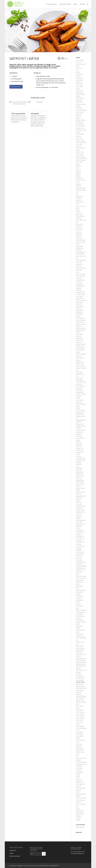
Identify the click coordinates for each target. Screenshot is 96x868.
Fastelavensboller (81, 190)
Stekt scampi (79, 706)
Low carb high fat (81, 460)
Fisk (77, 194)
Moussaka (79, 504)
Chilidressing (79, 154)
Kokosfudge (79, 380)
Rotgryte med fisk (81, 622)
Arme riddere (80, 86)
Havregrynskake (81, 294)
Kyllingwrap (79, 436)
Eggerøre (78, 172)
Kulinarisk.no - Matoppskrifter (51, 866)
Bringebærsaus (80, 128)
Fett (77, 192)
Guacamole (79, 264)
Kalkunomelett (80, 350)
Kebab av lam (80, 364)
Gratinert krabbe (81, 240)
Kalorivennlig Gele (81, 354)
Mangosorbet (80, 474)
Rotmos (78, 624)
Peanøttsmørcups (81, 590)
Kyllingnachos (80, 424)
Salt (77, 640)
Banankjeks (79, 108)
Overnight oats (80, 536)
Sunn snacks (79, 722)
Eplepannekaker (81, 188)
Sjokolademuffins (81, 660)
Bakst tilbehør (80, 98)
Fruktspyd (79, 218)
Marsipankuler (80, 482)
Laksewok (79, 442)
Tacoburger (79, 744)
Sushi (77, 742)
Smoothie (79, 674)
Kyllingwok (79, 434)
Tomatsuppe (79, 772)
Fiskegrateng (79, 196)
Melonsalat (79, 498)
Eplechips (79, 184)
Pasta (77, 574)
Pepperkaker (80, 592)
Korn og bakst (80, 400)
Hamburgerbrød (80, 276)
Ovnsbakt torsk (80, 554)
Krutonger (79, 402)
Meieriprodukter (80, 488)
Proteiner (79, 604)
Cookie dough (80, 156)
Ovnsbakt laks (80, 552)
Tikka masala (80, 750)
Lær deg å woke (80, 458)
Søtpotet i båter (80, 682)
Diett (77, 168)
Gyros (78, 272)
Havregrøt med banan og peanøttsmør (80, 282)
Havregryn (79, 290)
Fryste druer (79, 224)
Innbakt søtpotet (81, 330)
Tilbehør (78, 820)
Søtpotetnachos (80, 686)
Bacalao (78, 96)
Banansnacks (80, 112)
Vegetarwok (79, 782)
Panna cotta (79, 560)
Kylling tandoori (80, 412)
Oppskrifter (79, 522)
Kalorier (78, 352)
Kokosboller (79, 378)
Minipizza (79, 502)
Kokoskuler (79, 384)
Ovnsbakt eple (80, 546)
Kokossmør (79, 388)
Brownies (79, 136)
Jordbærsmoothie (81, 344)
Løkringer (79, 462)
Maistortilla (79, 470)
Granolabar (79, 238)
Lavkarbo (79, 456)
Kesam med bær (81, 366)
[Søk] (88, 4)
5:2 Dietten (79, 68)
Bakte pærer (79, 100)
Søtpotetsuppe (80, 690)
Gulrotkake (79, 270)
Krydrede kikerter (81, 404)
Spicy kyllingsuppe (81, 696)
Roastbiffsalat (80, 620)
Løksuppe (79, 464)
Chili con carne (80, 152)
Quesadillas (79, 614)
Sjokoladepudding (81, 662)
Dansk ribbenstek (81, 160)
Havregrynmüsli (80, 292)
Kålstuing (78, 356)
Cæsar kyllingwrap (81, 142)
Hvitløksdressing (81, 324)
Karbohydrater (80, 362)
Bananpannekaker (81, 110)
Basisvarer (79, 114)
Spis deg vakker (80, 698)
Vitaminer (79, 802)
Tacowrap (79, 746)
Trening (78, 774)
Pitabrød (78, 594)
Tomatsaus (79, 770)
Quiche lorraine (80, 616)
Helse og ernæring (81, 300)
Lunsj (77, 466)
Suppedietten (80, 736)
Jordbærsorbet (80, 346)
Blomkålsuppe (80, 124)
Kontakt (78, 398)
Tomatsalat (79, 766)
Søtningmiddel (80, 680)
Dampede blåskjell (81, 158)
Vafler (78, 778)
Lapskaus (79, 446)
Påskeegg (79, 572)
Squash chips (80, 700)
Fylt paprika (79, 234)
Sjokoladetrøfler (80, 664)
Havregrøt (79, 278)
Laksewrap (79, 444)
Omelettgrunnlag (81, 520)
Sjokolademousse (81, 658)
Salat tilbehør (80, 634)
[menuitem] (51, 4)
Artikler (78, 88)
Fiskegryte (79, 198)
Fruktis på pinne (80, 216)
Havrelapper (79, 296)
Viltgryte (78, 796)
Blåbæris (78, 118)
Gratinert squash (81, 242)
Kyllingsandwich (80, 430)
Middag (78, 500)
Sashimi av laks (80, 642)
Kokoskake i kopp (81, 382)
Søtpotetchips (80, 684)
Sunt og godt (79, 734)
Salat (77, 632)
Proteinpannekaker (81, 610)
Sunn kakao (79, 720)
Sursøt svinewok (81, 740)
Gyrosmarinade (80, 274)
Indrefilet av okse (81, 328)
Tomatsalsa (79, 768)
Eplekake (78, 186)
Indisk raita (79, 326)
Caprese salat (80, 140)
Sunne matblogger (81, 728)
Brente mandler (80, 126)
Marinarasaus (80, 476)
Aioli (77, 70)
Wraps (78, 808)
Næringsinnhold (80, 506)
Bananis (78, 106)
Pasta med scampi (81, 576)
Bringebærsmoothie (82, 130)
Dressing (78, 170)
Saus (77, 644)
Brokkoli (78, 132)
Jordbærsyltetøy (80, 348)
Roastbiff (78, 618)
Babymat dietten (81, 94)
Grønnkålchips (80, 254)
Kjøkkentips (79, 372)
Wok (77, 806)
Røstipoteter (79, 626)
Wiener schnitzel (81, 804)
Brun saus (79, 138)
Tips (77, 756)
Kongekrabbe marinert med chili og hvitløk (81, 394)
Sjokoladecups (80, 648)
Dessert (78, 818)
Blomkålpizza (80, 122)
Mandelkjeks (79, 472)
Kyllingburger (80, 414)
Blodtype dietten (81, 120)
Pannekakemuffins (81, 566)
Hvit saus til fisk (80, 322)
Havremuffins (80, 298)
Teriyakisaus (79, 748)
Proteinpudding (80, 612)
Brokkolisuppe (80, 134)
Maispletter (79, 468)
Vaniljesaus (79, 780)
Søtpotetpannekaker (82, 688)
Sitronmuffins (80, 646)
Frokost (78, 210)
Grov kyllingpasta (81, 252)
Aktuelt (78, 72)
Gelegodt (78, 236)
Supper (78, 738)
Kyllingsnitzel (80, 432)
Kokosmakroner (80, 386)
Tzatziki (78, 776)
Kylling (78, 406)
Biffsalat (78, 116)
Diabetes (78, 166)
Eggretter (78, 174)
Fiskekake (79, 200)
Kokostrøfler (79, 390)
